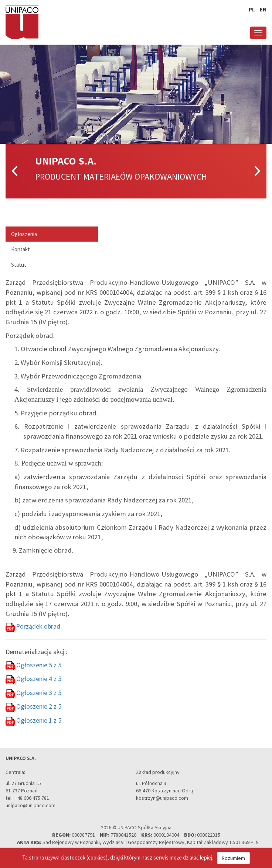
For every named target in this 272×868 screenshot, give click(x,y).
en (263, 9)
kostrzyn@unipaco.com (162, 798)
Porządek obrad (38, 626)
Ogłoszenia (24, 234)
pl (252, 9)
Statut (19, 265)
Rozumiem (233, 858)
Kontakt (21, 249)
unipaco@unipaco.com (30, 805)
